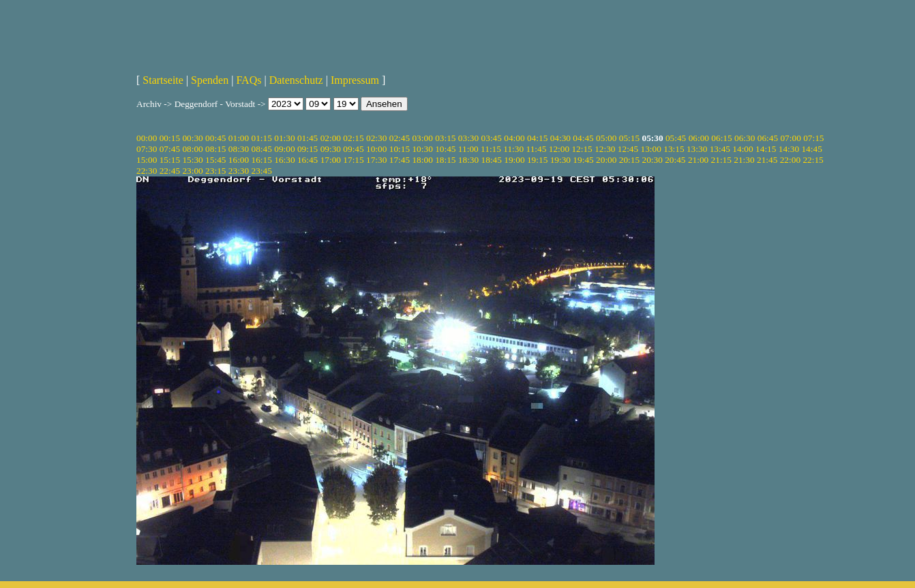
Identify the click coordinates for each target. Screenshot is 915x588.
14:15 (766, 149)
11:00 (468, 149)
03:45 (492, 138)
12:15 (582, 149)
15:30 (192, 160)
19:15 (537, 160)
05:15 (629, 138)
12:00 (559, 149)
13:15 (674, 149)
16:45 (307, 160)
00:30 (192, 138)
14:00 (742, 149)
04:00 (514, 138)
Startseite (163, 80)
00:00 (147, 138)
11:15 (491, 149)
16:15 (262, 160)
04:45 (583, 138)
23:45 (262, 171)
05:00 (606, 138)
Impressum (355, 80)
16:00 (239, 160)
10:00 (376, 149)
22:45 (170, 171)
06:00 (699, 138)
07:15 (813, 138)
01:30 (284, 138)
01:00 (239, 138)
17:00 (331, 160)
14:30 (789, 149)
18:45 (492, 160)
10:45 (445, 149)
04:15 (537, 138)
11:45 (537, 149)
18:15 (445, 160)
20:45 (675, 160)
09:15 (307, 149)
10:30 (422, 149)
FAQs (249, 80)
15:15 (170, 160)
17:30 (376, 160)
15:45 (215, 160)
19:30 (560, 160)
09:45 (353, 149)
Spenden (210, 80)
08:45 (262, 149)
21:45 (767, 160)
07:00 (790, 138)
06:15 (721, 138)
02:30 (376, 138)
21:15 (721, 160)
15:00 (147, 160)
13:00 (651, 149)
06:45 (768, 138)
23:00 (192, 171)
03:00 (422, 138)
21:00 (698, 160)
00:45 (215, 138)
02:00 (331, 138)
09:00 (284, 149)
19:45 (583, 160)
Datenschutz (296, 80)
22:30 (147, 171)
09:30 (331, 149)
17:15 (353, 160)
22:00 (790, 160)
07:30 (147, 149)
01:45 (307, 138)
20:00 (606, 160)
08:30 (239, 149)
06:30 (745, 138)
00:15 (170, 138)
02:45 (400, 138)
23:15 (215, 171)
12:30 (605, 149)
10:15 (400, 149)
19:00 (514, 160)
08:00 (192, 149)
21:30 (744, 160)
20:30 (652, 160)
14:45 (811, 149)
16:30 (284, 160)
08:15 (215, 149)
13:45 (720, 149)
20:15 (629, 160)
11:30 (513, 149)
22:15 (813, 160)
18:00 (422, 160)
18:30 (468, 160)
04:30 (560, 138)
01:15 (262, 138)
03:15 (445, 138)
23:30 (239, 171)
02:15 (353, 138)
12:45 (628, 149)
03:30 (468, 138)
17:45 (400, 160)
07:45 (170, 149)
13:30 (697, 149)
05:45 (676, 138)
